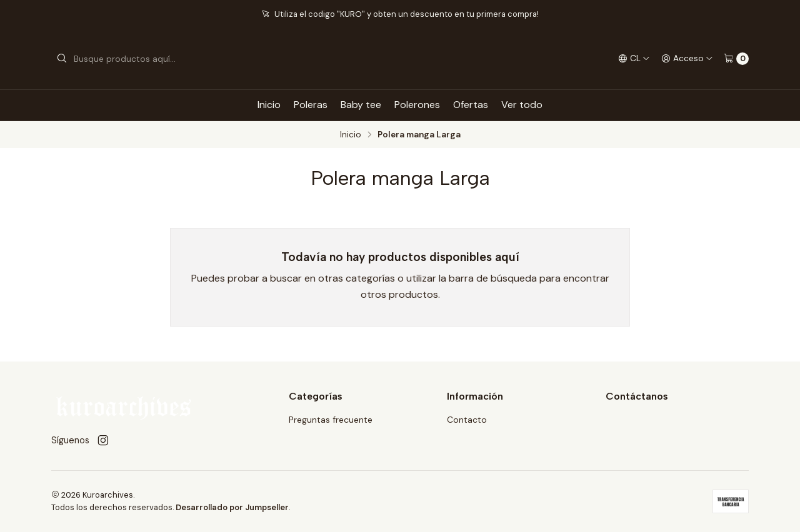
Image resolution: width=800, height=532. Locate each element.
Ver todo (522, 105)
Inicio (269, 105)
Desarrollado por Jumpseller (232, 507)
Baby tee (361, 105)
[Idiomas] (634, 59)
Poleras (311, 105)
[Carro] (736, 59)
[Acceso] (687, 59)
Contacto (467, 420)
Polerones (417, 105)
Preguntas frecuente (331, 420)
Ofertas (471, 105)
